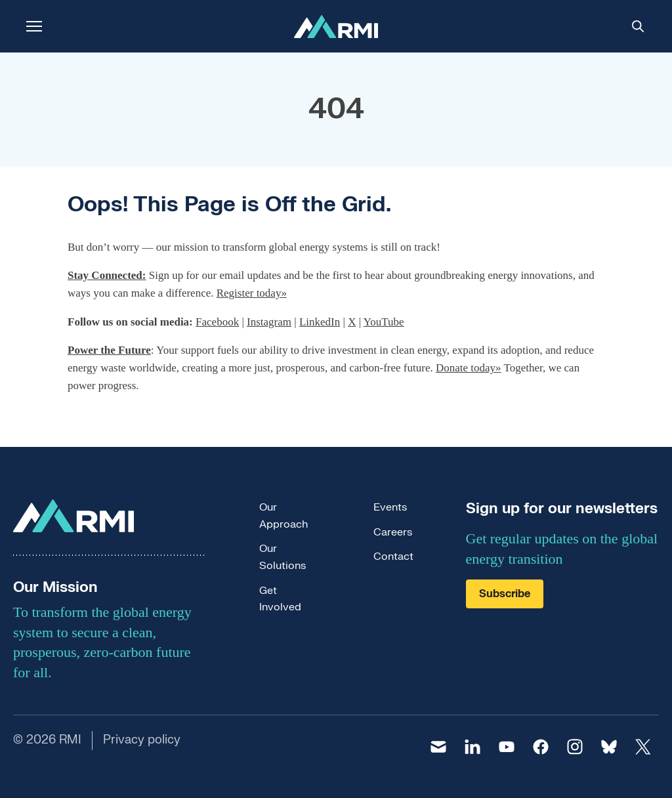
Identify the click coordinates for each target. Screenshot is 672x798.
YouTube (384, 322)
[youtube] (507, 747)
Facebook (217, 322)
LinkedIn (320, 322)
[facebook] (541, 747)
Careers (393, 532)
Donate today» (469, 368)
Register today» (252, 293)
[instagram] (575, 747)
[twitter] (643, 747)
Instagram (269, 322)
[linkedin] (472, 747)
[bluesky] (609, 747)
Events (390, 507)
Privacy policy (142, 740)
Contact (393, 556)
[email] (438, 747)
